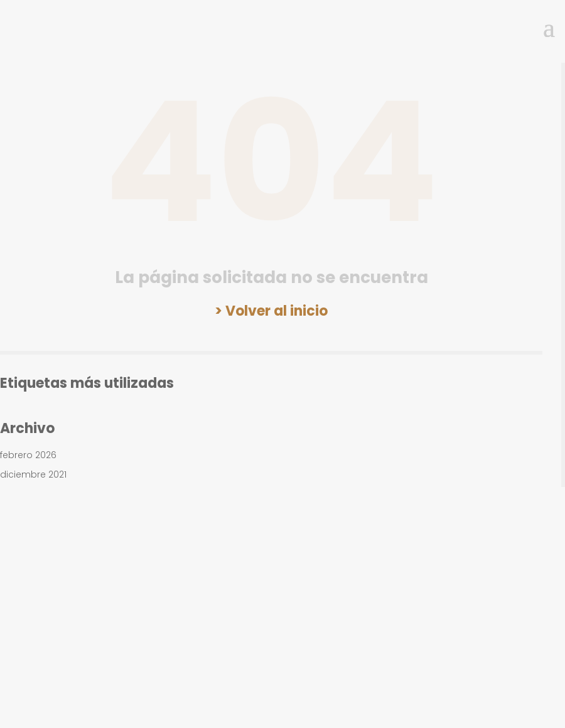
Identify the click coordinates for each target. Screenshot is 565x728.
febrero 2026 (28, 455)
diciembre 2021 (33, 474)
